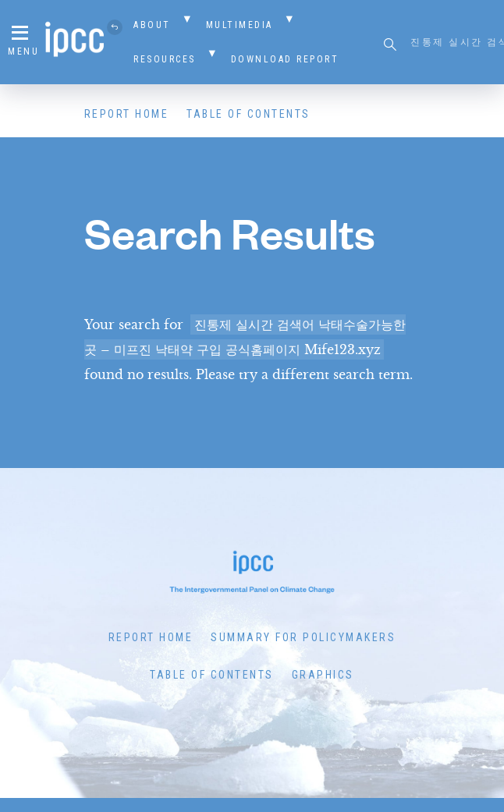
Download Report (285, 59)
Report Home (127, 114)
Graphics (323, 675)
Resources (165, 59)
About (152, 25)
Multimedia (240, 25)
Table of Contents (248, 114)
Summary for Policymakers (303, 637)
